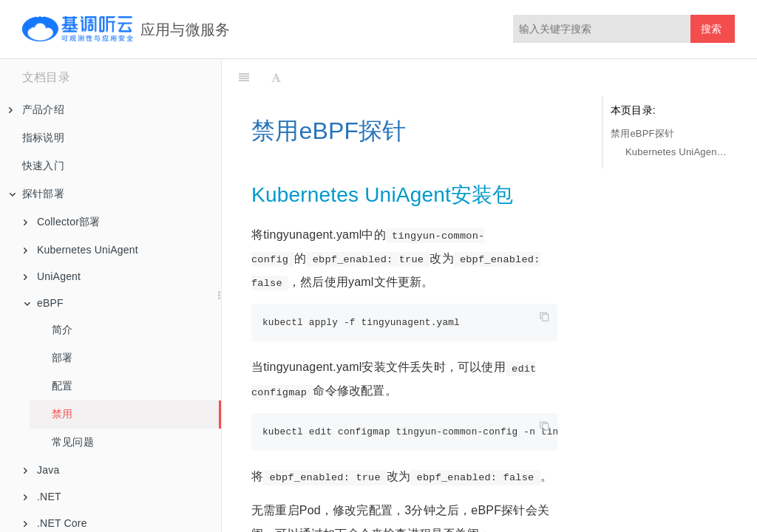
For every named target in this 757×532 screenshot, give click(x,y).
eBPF (44, 303)
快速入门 (43, 166)
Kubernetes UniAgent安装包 (676, 152)
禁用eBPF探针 (642, 133)
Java (41, 470)
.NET (43, 497)
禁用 (62, 414)
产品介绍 (37, 109)
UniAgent (52, 276)
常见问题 (73, 442)
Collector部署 (62, 222)
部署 (62, 358)
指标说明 (43, 137)
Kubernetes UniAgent (81, 250)
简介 (62, 330)
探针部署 (37, 194)
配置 (62, 386)
